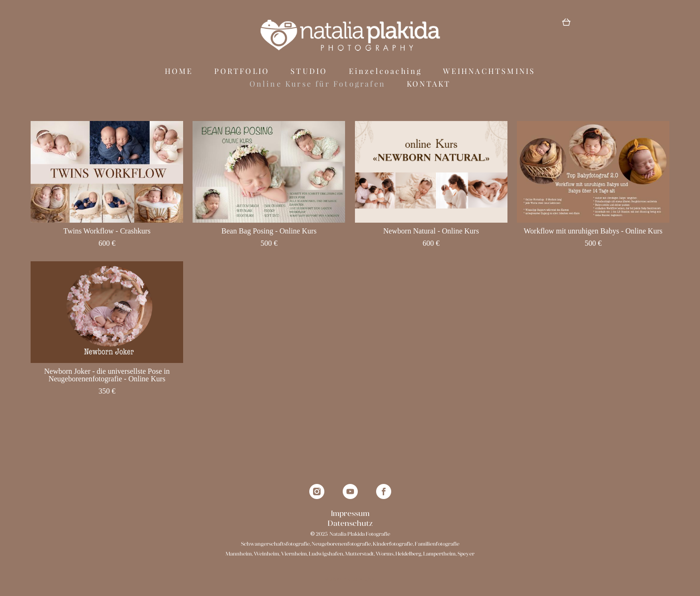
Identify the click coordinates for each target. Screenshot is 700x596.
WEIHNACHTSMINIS (489, 78)
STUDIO (309, 78)
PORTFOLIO (242, 78)
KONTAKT (429, 90)
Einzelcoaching (386, 78)
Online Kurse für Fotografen (318, 90)
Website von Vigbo (350, 574)
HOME (179, 78)
